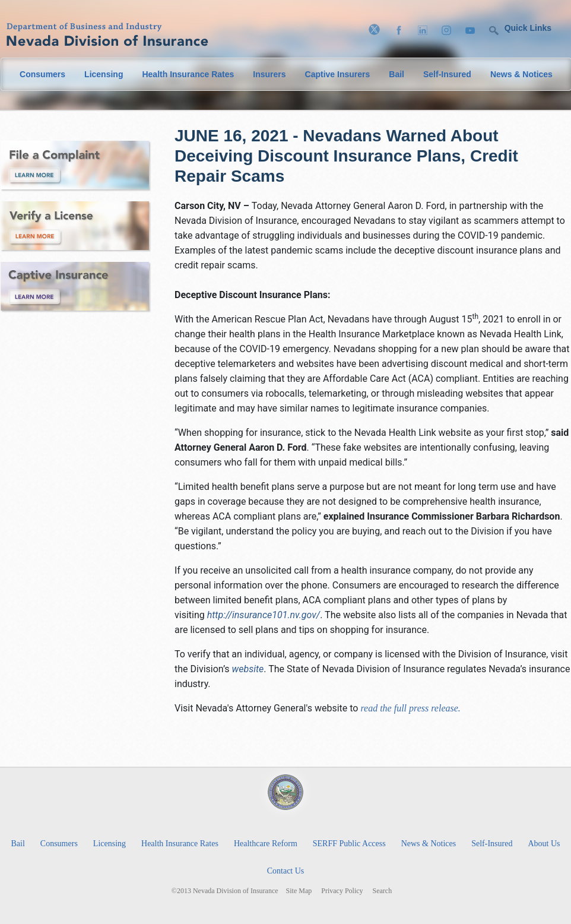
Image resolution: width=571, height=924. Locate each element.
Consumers (42, 74)
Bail (396, 74)
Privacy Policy (342, 891)
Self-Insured (447, 74)
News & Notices (521, 74)
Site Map (299, 891)
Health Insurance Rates (188, 74)
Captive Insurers (338, 74)
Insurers (269, 74)
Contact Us (286, 871)
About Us (544, 844)
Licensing (104, 74)
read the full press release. (409, 708)
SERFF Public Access (349, 844)
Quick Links (528, 28)
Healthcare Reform (266, 844)
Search (383, 891)
